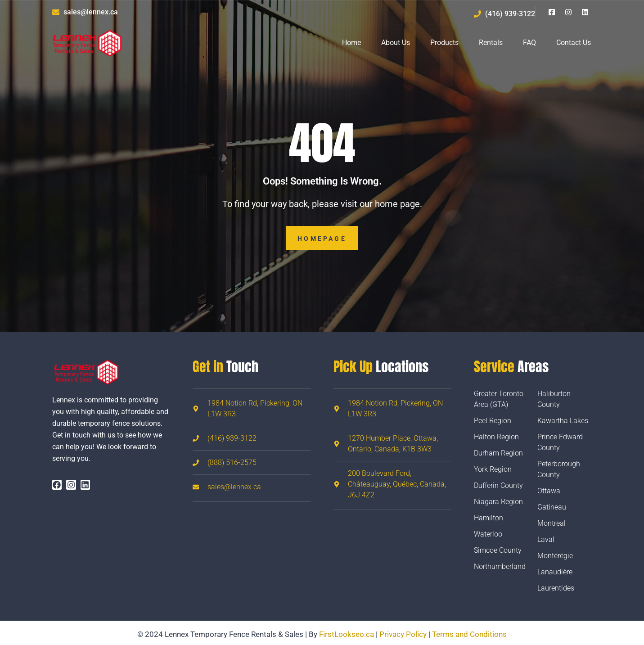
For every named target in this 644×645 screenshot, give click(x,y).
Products (444, 43)
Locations (381, 367)
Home (351, 43)
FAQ (529, 43)
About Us (396, 43)
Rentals (491, 43)
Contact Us (574, 43)
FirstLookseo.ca (347, 634)
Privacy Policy (403, 634)
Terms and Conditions (469, 634)
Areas (511, 367)
